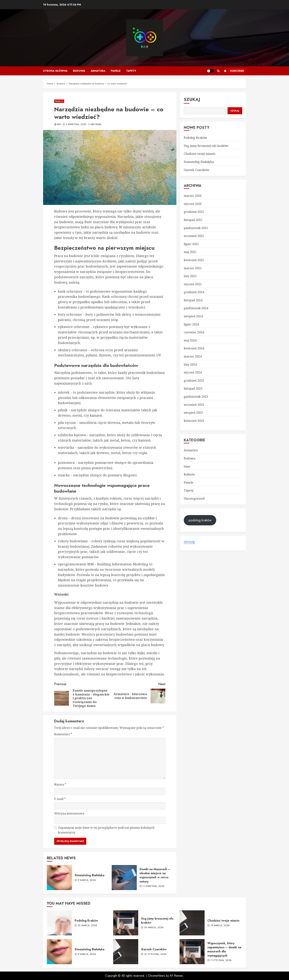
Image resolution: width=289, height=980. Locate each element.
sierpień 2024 (193, 316)
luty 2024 (190, 365)
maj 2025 (190, 252)
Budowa (79, 71)
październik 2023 (196, 397)
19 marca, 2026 (220, 926)
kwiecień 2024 (194, 348)
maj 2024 (190, 340)
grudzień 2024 (194, 292)
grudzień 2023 (194, 381)
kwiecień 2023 (194, 421)
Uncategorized (194, 498)
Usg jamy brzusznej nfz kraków (206, 146)
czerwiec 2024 (194, 332)
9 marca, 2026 (87, 880)
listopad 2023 (193, 388)
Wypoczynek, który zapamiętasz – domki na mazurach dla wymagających (192, 952)
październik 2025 (196, 228)
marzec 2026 (193, 196)
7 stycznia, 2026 (221, 960)
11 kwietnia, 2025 (153, 886)
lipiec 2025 (191, 244)
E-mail (60, 799)
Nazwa (60, 784)
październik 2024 (196, 308)
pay (59, 125)
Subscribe (233, 71)
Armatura (98, 71)
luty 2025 (190, 276)
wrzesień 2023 (194, 405)
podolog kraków (200, 520)
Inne (187, 466)
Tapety (131, 71)
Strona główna (55, 71)
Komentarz (63, 734)
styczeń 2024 (193, 372)
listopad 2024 (193, 300)
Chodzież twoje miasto (200, 154)
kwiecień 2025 (194, 260)
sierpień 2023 (193, 413)
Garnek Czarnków (197, 170)
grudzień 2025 (194, 212)
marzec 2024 (193, 356)
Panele (116, 71)
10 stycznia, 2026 (155, 954)
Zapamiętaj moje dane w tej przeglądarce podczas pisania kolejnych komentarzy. (106, 830)
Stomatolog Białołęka (59, 878)
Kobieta (189, 474)
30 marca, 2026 (88, 926)
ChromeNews (156, 976)
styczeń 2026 (193, 204)
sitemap (189, 542)
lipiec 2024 (191, 324)
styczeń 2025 (193, 284)
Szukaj (192, 99)
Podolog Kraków (195, 138)
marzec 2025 (193, 268)
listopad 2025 (193, 220)
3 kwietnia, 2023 (76, 125)
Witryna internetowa (69, 813)
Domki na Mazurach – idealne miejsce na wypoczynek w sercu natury (124, 878)
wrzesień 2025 (194, 236)
